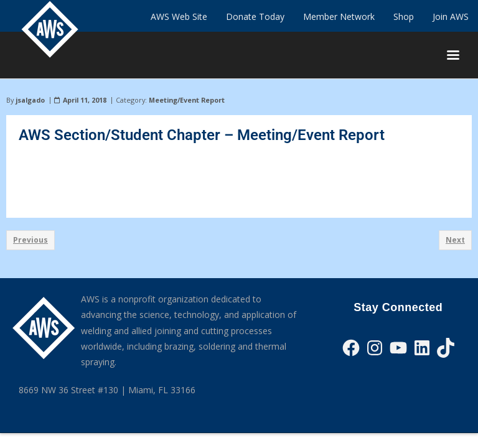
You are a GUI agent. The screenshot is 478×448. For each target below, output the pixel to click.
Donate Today (255, 16)
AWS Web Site (179, 16)
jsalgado (30, 100)
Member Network (339, 16)
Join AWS (451, 16)
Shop (404, 16)
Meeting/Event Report (187, 100)
